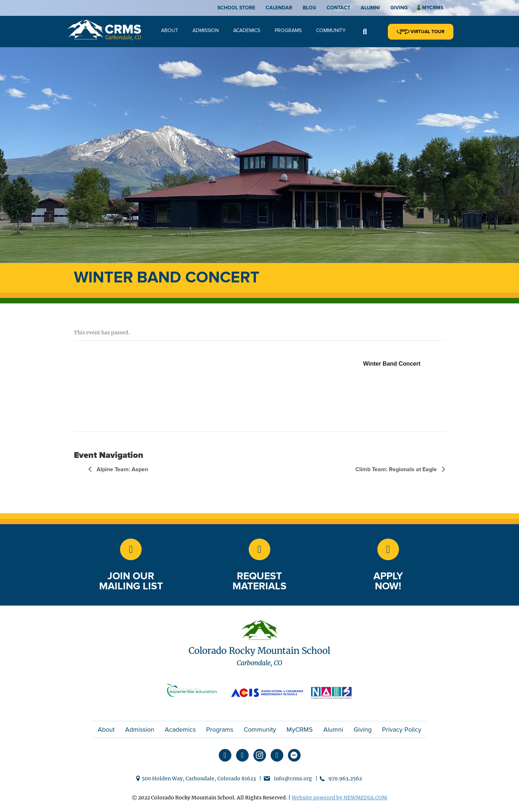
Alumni (370, 8)
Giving (399, 8)
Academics (247, 30)
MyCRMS (300, 730)
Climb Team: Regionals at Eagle (397, 469)
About (170, 30)
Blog (309, 8)
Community (331, 30)
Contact (338, 8)
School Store (236, 8)
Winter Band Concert (392, 364)
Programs (288, 30)
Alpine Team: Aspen (122, 469)
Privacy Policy (402, 730)
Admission (206, 30)
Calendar (279, 8)
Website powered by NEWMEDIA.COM (339, 798)
